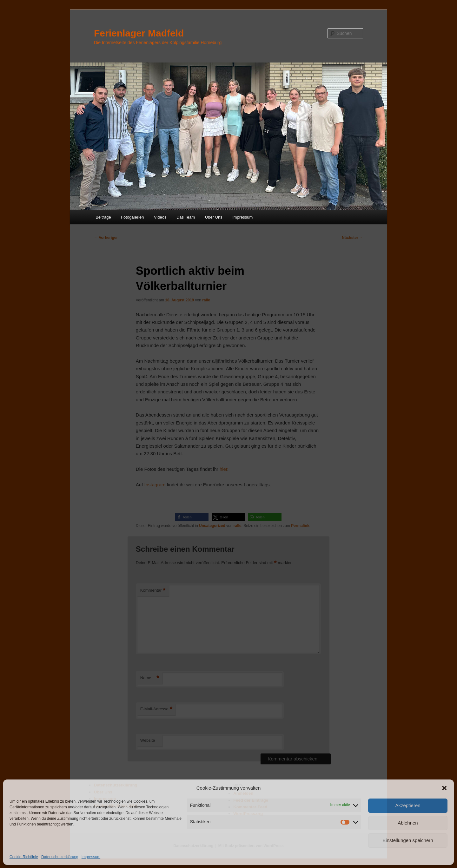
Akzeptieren (408, 805)
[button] (444, 788)
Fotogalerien (132, 217)
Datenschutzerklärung (60, 857)
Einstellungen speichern (408, 840)
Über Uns (214, 217)
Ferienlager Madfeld (139, 33)
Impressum (91, 857)
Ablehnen (408, 823)
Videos (160, 217)
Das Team (186, 217)
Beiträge (103, 217)
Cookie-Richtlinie (24, 857)
